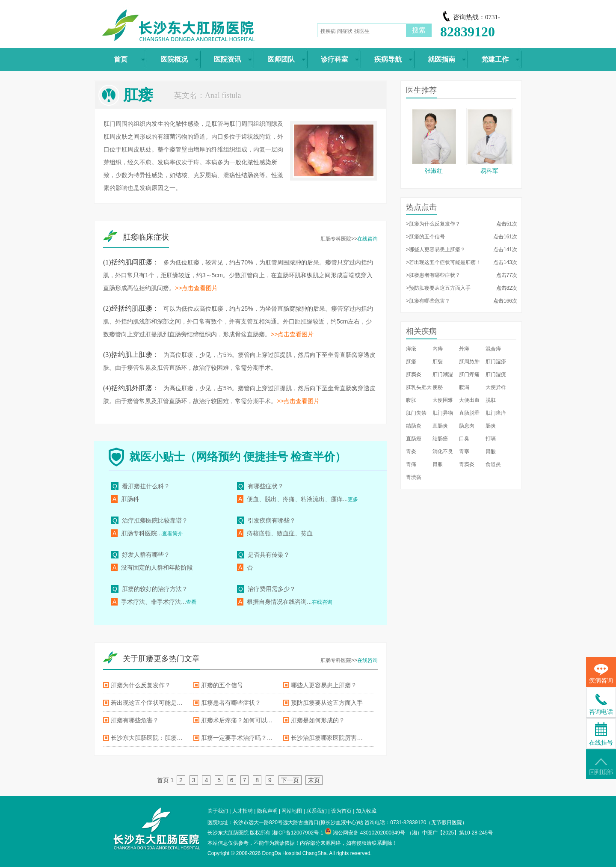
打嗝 (491, 439)
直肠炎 (440, 426)
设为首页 (341, 811)
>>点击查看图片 (196, 288)
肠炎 (491, 426)
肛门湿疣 (496, 374)
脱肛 (491, 400)
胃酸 (491, 451)
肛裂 (438, 362)
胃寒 (464, 451)
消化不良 (443, 451)
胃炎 (411, 451)
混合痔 (493, 349)
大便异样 (496, 387)
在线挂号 (601, 734)
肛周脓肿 (469, 362)
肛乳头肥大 (419, 387)
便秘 (438, 387)
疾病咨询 (601, 674)
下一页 (290, 780)
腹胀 (411, 400)
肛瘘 (411, 362)
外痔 (464, 349)
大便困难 (443, 400)
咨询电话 (601, 704)
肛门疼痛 (469, 374)
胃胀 (438, 464)
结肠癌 (440, 439)
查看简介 (172, 534)
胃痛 (411, 464)
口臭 (464, 439)
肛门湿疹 (496, 362)
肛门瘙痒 (496, 413)
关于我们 (218, 811)
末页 (314, 780)
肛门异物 (443, 413)
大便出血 (469, 400)
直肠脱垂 (469, 413)
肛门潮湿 (443, 374)
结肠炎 (414, 426)
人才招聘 (243, 811)
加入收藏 (366, 811)
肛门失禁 (416, 413)
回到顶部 (601, 767)
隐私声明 (267, 811)
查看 (191, 602)
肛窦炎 (414, 374)
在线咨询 (367, 239)
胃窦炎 (467, 464)
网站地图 (292, 811)
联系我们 (317, 811)
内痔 (438, 349)
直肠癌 (414, 439)
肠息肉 (467, 426)
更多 (353, 499)
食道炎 (493, 464)
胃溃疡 (414, 477)
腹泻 (464, 387)
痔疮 (411, 349)
